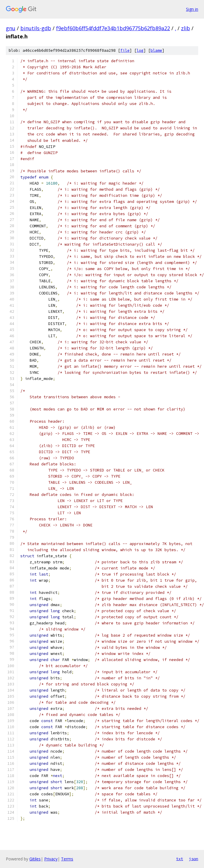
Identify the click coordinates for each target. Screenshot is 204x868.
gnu (11, 28)
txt (180, 859)
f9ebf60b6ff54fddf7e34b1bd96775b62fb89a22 (113, 28)
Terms (67, 859)
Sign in (192, 9)
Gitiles (35, 859)
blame (156, 50)
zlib (186, 28)
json (194, 859)
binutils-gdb (36, 28)
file (125, 50)
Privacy (51, 859)
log (140, 50)
